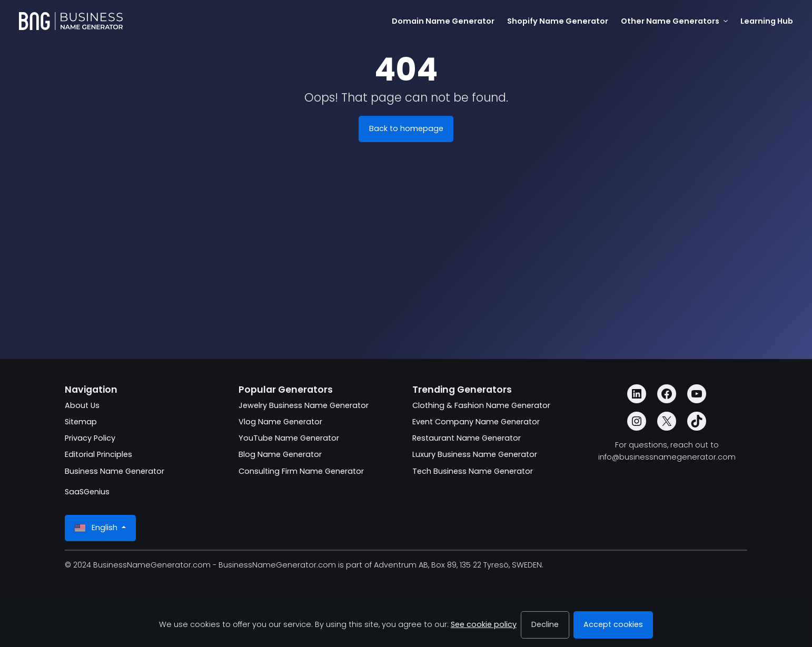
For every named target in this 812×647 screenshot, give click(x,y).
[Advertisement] (406, 246)
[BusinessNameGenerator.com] (71, 21)
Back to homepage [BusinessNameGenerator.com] (406, 128)
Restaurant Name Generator (467, 438)
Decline (545, 624)
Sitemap (81, 422)
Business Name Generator (115, 471)
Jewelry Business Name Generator (304, 405)
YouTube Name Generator (289, 438)
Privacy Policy (90, 438)
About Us (82, 405)
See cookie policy (484, 624)
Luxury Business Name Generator (475, 454)
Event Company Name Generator (476, 422)
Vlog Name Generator (280, 422)
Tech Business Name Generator (473, 471)
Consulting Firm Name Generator (301, 471)
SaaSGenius (87, 492)
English (97, 528)
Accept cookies (613, 624)
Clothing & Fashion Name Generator (481, 405)
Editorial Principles (98, 454)
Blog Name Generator (280, 454)
